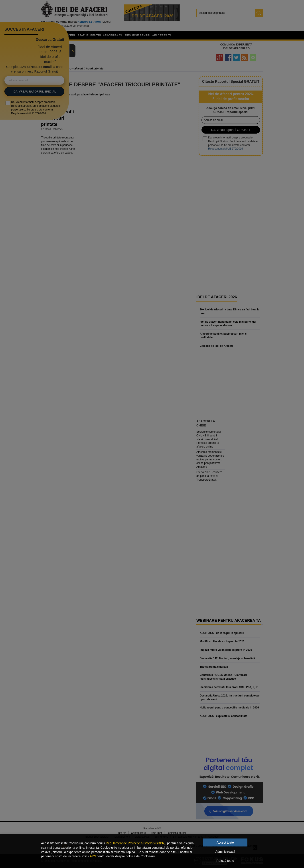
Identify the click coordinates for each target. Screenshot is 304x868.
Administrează (225, 852)
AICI (93, 856)
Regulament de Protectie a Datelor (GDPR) (136, 843)
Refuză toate (225, 861)
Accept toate (225, 842)
